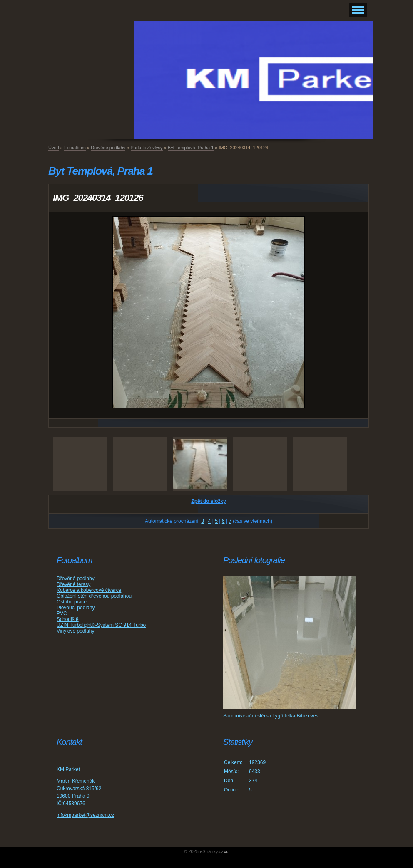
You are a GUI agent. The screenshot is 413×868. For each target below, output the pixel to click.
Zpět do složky (208, 501)
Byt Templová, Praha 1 (191, 148)
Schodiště (68, 619)
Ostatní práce (72, 602)
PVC (62, 613)
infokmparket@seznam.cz (85, 815)
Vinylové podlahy (76, 631)
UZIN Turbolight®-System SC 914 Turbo (101, 625)
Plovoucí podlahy (76, 608)
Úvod (54, 148)
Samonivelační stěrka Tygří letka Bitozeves (271, 716)
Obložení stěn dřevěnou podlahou (94, 596)
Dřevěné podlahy (108, 148)
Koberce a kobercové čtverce (89, 590)
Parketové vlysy (147, 148)
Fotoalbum (75, 148)
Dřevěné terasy (73, 584)
